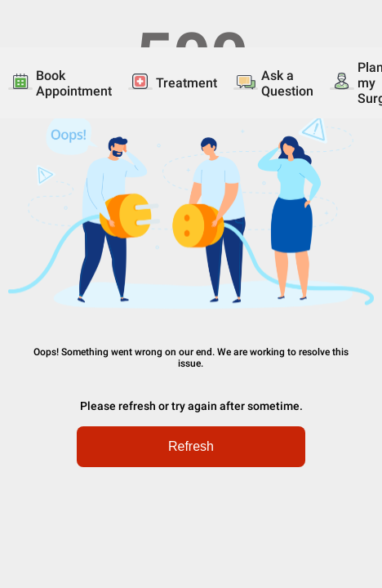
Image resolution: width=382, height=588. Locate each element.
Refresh (191, 446)
